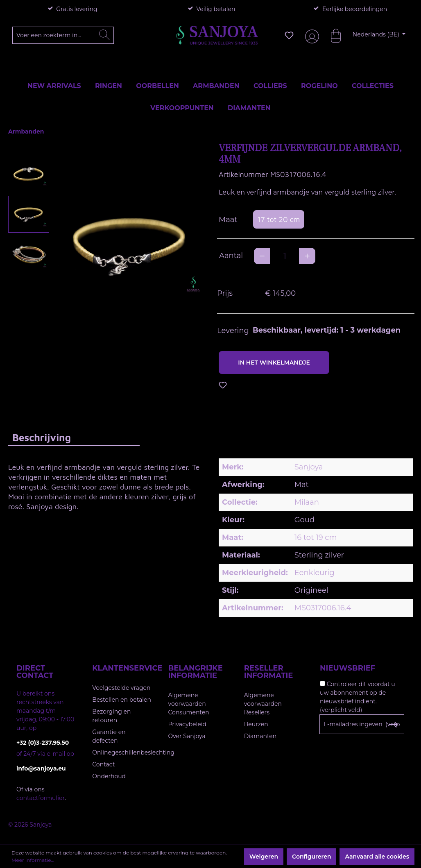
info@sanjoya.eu (41, 768)
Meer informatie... (33, 860)
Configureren (311, 857)
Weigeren (264, 857)
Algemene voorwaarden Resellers (263, 704)
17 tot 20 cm (278, 219)
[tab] (74, 437)
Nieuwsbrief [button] (347, 668)
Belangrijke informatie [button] (196, 672)
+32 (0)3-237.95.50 (43, 743)
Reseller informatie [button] (269, 672)
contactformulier (41, 798)
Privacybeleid (187, 724)
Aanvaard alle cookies (377, 857)
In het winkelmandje (274, 363)
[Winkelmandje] (332, 35)
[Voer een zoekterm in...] (63, 35)
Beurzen (256, 724)
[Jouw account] (310, 35)
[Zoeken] (104, 35)
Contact (103, 764)
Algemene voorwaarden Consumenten (189, 704)
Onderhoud (109, 776)
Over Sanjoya (187, 736)
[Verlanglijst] (289, 35)
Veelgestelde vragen (121, 688)
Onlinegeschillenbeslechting (133, 752)
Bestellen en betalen (122, 700)
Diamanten (260, 736)
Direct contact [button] (35, 672)
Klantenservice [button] (122, 668)
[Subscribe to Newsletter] (393, 725)
